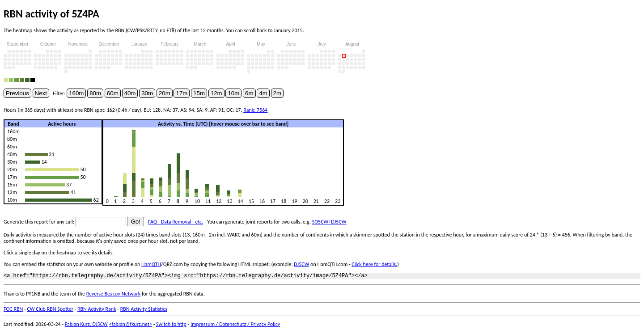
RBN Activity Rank (97, 310)
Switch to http (171, 326)
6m (249, 93)
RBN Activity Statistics (144, 310)
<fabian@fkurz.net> (130, 326)
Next (41, 93)
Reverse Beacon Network (114, 295)
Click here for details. (374, 264)
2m (278, 93)
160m (76, 93)
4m (263, 93)
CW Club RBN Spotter (50, 310)
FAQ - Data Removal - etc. (176, 222)
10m (233, 93)
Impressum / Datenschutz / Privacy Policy (235, 326)
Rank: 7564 (255, 110)
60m (113, 93)
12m (216, 93)
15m (199, 93)
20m (165, 93)
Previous (17, 93)
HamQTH (151, 264)
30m (147, 93)
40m (130, 93)
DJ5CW (301, 264)
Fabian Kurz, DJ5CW (86, 326)
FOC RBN (13, 310)
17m (182, 93)
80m (95, 93)
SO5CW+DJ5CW (329, 222)
